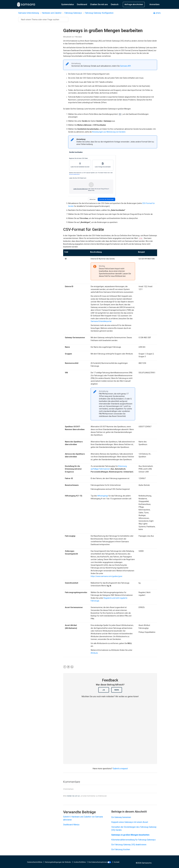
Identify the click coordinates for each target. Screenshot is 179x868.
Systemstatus (68, 4)
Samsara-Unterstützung (29, 13)
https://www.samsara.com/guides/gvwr (106, 576)
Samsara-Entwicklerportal (101, 321)
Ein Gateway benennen (121, 817)
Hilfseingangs (103, 496)
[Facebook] (65, 667)
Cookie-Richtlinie (80, 862)
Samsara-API (125, 66)
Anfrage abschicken (134, 4)
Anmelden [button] (155, 4)
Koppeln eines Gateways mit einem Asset (130, 822)
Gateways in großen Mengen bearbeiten (130, 835)
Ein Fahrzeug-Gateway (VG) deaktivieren (129, 845)
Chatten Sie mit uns (99, 4)
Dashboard (82, 4)
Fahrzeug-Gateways (73, 13)
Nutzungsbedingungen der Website (58, 862)
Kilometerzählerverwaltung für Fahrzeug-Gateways (133, 840)
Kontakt (117, 862)
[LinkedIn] (72, 667)
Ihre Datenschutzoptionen (100, 862)
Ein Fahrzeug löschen (121, 849)
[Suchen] (43, 19)
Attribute (94, 653)
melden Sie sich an (73, 796)
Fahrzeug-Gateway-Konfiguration (99, 13)
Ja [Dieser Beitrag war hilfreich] (104, 690)
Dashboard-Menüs (71, 825)
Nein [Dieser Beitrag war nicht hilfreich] (117, 690)
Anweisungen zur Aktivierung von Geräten (109, 132)
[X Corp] (68, 667)
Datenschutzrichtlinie (35, 862)
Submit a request (120, 769)
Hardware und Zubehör (52, 13)
